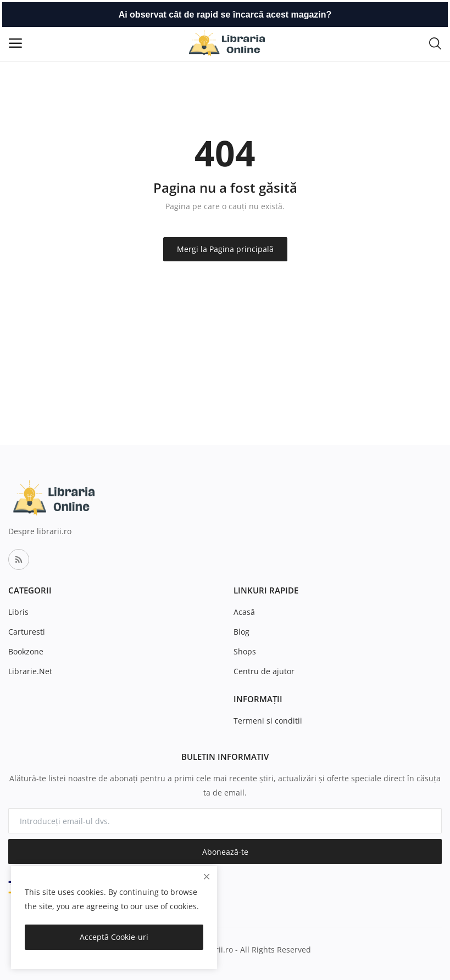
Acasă (244, 612)
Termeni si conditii (268, 721)
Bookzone (26, 651)
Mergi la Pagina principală (225, 249)
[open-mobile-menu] (15, 43)
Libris (18, 612)
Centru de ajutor (264, 671)
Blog (241, 632)
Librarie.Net (30, 671)
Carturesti (27, 632)
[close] (207, 877)
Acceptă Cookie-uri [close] (114, 937)
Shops (245, 651)
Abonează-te (225, 852)
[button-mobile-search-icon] (435, 43)
